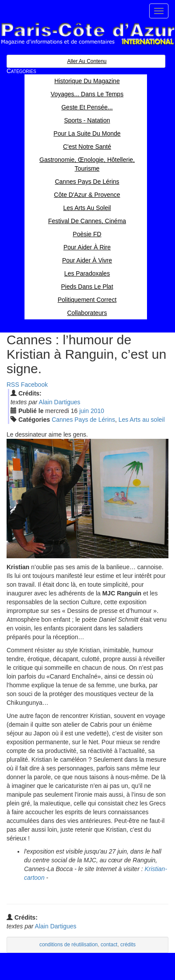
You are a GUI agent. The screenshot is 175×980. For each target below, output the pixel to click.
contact (109, 945)
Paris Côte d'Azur (87, 34)
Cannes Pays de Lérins (83, 420)
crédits (128, 945)
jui (84, 411)
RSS (13, 385)
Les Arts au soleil (142, 420)
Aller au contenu (87, 61)
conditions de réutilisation (69, 945)
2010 (97, 411)
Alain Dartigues (60, 402)
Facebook (34, 385)
